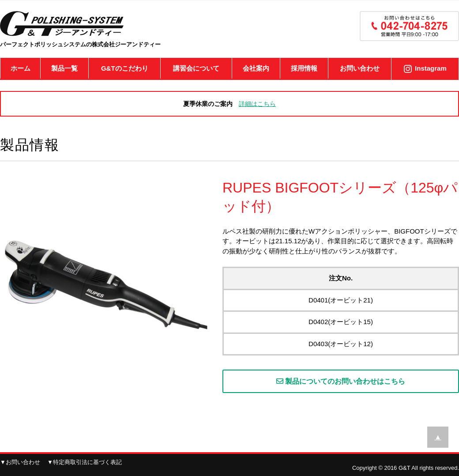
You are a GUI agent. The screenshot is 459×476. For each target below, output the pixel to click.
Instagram (431, 68)
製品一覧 (64, 68)
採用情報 (304, 68)
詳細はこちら (257, 104)
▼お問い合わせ (20, 462)
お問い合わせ (360, 68)
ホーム (21, 68)
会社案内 (256, 68)
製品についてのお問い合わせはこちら (341, 381)
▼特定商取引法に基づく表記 (85, 462)
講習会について (196, 68)
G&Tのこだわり (125, 68)
